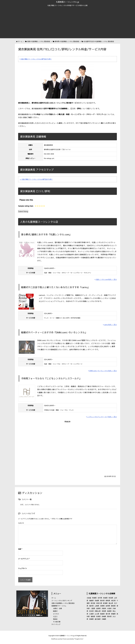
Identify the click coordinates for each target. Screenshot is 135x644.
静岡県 (113, 606)
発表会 (55, 619)
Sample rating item (26, 206)
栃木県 (102, 601)
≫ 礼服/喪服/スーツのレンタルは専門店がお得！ (36, 179)
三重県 (93, 608)
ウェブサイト (23, 568)
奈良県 (91, 611)
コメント (21, 523)
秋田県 (111, 598)
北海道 (89, 598)
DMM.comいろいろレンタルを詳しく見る (103, 371)
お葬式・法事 (57, 608)
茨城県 (97, 601)
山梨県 (97, 606)
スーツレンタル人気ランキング (62, 601)
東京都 (93, 603)
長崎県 (104, 616)
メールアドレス (24, 559)
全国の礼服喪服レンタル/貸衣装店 (63, 603)
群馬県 (108, 601)
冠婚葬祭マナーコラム (59, 606)
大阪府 (109, 608)
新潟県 (105, 603)
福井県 (91, 606)
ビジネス (56, 614)
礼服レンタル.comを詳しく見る (106, 279)
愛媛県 (113, 614)
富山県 (111, 603)
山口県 (97, 614)
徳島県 (102, 614)
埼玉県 (113, 601)
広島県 (91, 614)
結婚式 (55, 611)
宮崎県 (91, 619)
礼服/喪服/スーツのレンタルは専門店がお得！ (36, 59)
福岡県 (93, 616)
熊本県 (109, 616)
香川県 (108, 614)
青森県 (94, 598)
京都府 (104, 608)
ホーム (54, 598)
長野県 (102, 606)
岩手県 (100, 598)
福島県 (91, 601)
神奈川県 (99, 603)
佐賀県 (98, 616)
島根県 (109, 611)
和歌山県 (98, 611)
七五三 (55, 616)
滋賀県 (98, 608)
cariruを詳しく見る (110, 325)
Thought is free (79, 639)
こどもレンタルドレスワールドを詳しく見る (102, 417)
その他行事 (57, 622)
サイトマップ (56, 624)
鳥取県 (104, 611)
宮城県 (105, 598)
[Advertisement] (67, 23)
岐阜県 (108, 606)
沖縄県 (104, 619)
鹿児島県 (98, 619)
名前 (20, 549)
